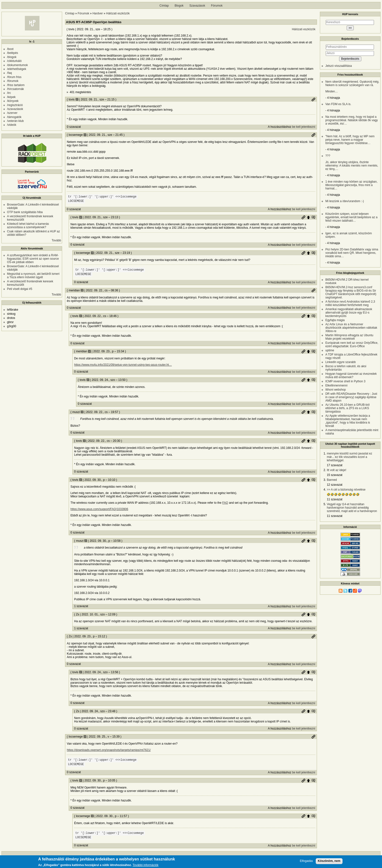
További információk (145, 866)
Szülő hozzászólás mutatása (313, 217)
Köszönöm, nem (329, 861)
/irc (9, 93)
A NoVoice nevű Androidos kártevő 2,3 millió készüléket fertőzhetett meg (350, 303)
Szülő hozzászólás (308, 217)
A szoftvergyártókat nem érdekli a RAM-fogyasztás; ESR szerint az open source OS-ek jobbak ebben (33, 259)
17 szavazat (334, 465)
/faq (10, 73)
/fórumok (13, 81)
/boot (10, 49)
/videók (12, 125)
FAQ (225, 503)
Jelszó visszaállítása (339, 66)
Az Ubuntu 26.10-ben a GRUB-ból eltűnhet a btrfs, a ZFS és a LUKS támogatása (347, 408)
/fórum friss (14, 77)
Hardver (98, 13)
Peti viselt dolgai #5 (20, 289)
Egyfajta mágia (335, 320)
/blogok (12, 57)
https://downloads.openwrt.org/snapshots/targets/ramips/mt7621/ (109, 750)
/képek (11, 97)
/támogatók (14, 117)
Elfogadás (306, 861)
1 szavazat (81, 606)
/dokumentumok (17, 65)
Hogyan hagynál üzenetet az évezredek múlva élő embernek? (351, 375)
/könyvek (13, 101)
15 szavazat (334, 475)
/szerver (12, 113)
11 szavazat (334, 499)
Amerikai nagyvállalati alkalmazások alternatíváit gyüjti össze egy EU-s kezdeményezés (349, 313)
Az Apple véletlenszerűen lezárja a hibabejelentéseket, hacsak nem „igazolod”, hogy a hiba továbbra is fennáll (348, 421)
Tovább (56, 240)
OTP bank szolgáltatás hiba (25, 212)
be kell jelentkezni (304, 127)
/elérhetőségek (17, 69)
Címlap (164, 6)
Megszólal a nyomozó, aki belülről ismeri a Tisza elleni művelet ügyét (33, 276)
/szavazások (15, 109)
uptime (330, 350)
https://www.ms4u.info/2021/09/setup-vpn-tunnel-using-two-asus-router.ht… (123, 365)
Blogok (179, 6)
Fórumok (217, 6)
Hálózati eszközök (118, 13)
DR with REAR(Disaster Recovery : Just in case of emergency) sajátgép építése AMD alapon (351, 397)
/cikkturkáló (14, 61)
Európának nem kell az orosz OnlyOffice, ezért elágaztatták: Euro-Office (352, 345)
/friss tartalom (16, 85)
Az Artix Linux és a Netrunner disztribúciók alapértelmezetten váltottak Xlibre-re (351, 328)
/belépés (13, 53)
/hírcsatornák (15, 89)
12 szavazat (334, 485)
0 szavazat (74, 127)
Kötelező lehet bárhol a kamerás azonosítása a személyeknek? (28, 226)
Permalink (313, 99)
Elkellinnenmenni (336, 385)
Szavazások (197, 6)
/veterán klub (15, 121)
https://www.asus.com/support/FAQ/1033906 (99, 509)
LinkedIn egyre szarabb (340, 362)
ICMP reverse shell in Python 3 (345, 381)
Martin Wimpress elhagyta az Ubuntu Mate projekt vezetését (349, 337)
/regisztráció (15, 105)
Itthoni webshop (335, 390)
